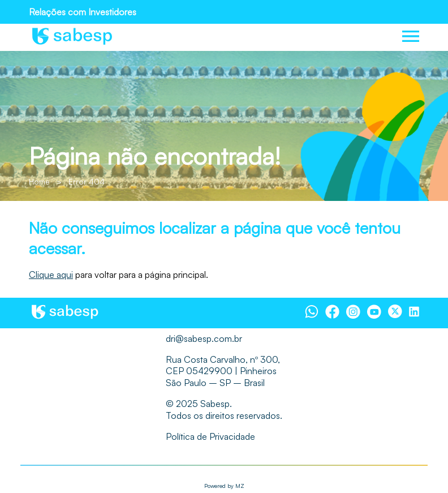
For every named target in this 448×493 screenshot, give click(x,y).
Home (39, 181)
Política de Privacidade (210, 436)
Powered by (224, 486)
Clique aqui (51, 275)
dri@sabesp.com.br (204, 338)
